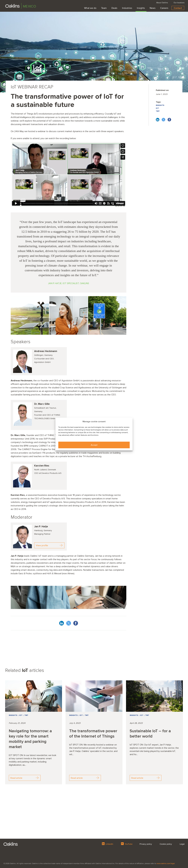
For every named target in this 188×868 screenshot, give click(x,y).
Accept (94, 445)
